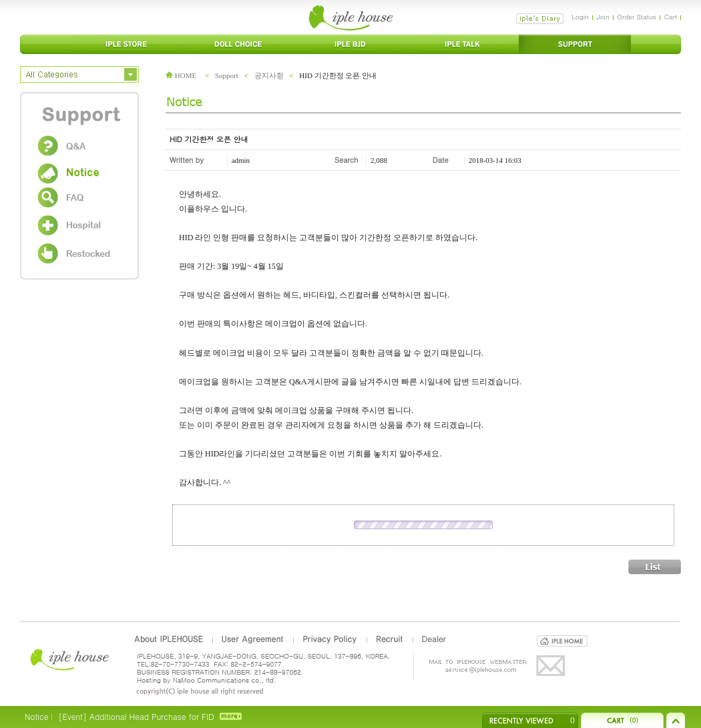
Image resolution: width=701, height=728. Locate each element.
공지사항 (269, 75)
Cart (671, 17)
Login (580, 17)
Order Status (637, 17)
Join (603, 17)
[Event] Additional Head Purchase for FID (136, 716)
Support (227, 75)
